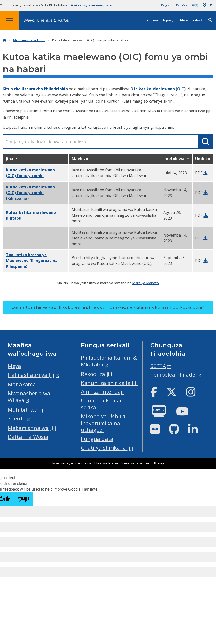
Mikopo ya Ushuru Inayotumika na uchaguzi (104, 423)
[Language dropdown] (208, 5)
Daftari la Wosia (28, 437)
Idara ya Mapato (145, 283)
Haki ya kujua (106, 463)
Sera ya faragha (135, 463)
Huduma (152, 20)
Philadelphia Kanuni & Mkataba (109, 361)
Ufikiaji (158, 463)
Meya (14, 366)
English (166, 5)
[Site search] (210, 20)
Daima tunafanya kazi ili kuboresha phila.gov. (108, 307)
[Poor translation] (23, 499)
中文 (195, 5)
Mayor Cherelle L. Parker (47, 20)
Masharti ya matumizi (71, 463)
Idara (184, 20)
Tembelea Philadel (173, 374)
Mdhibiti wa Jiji (26, 409)
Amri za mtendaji (102, 392)
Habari (197, 20)
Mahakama (22, 384)
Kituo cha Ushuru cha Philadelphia (35, 89)
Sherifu (17, 418)
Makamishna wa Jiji (32, 428)
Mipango (169, 20)
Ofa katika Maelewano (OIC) (158, 89)
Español (182, 5)
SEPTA (158, 366)
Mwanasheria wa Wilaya (29, 397)
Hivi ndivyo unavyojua (91, 5)
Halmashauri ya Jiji (31, 375)
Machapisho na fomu (29, 40)
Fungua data (97, 439)
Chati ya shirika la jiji (107, 448)
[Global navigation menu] (10, 21)
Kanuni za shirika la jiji (109, 383)
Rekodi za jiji (97, 374)
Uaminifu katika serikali (101, 404)
